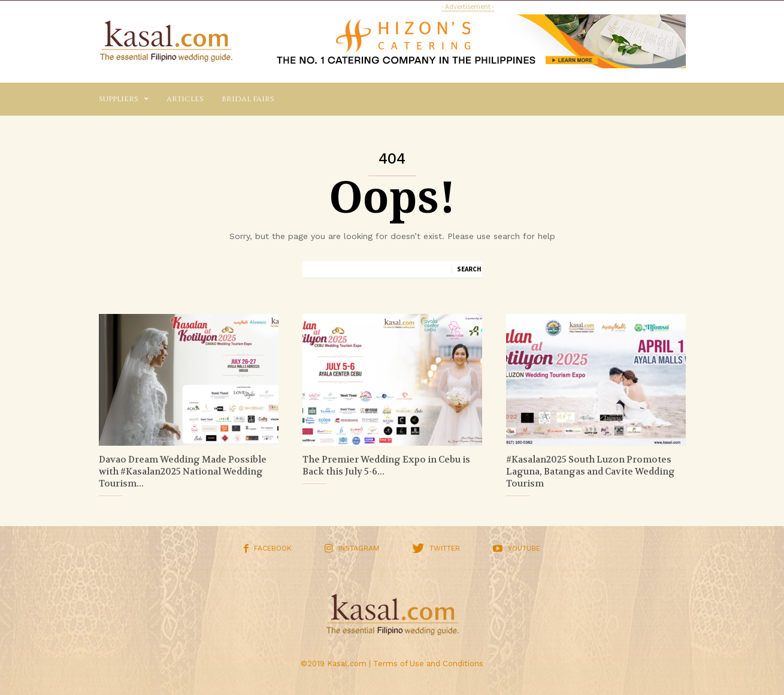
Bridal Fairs (248, 99)
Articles (185, 99)
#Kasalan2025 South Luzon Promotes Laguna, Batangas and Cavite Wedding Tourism (591, 472)
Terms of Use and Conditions (428, 664)
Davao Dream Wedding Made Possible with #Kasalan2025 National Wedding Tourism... (183, 472)
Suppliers (124, 99)
